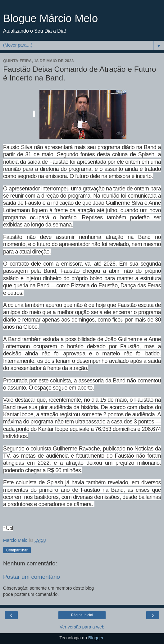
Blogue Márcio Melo (50, 18)
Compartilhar (17, 550)
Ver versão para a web (82, 627)
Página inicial (82, 615)
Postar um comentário (32, 577)
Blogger (96, 638)
